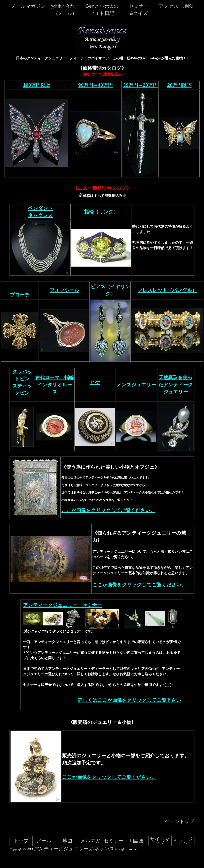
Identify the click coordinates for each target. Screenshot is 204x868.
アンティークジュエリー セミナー (62, 605)
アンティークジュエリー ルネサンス (74, 849)
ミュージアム (183, 841)
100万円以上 (37, 85)
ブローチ (20, 295)
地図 (67, 841)
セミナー (114, 841)
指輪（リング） (101, 212)
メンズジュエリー (136, 385)
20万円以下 (179, 85)
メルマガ (90, 841)
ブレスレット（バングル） (167, 290)
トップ (21, 841)
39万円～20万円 (140, 85)
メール (44, 841)
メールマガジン (28, 6)
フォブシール (65, 290)
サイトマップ (160, 841)
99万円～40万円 (95, 85)
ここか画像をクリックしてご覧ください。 (108, 510)
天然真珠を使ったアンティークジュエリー (176, 385)
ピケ (95, 382)
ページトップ (180, 821)
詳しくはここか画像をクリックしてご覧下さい (129, 700)
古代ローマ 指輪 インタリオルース (55, 385)
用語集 (137, 841)
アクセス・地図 (176, 6)
